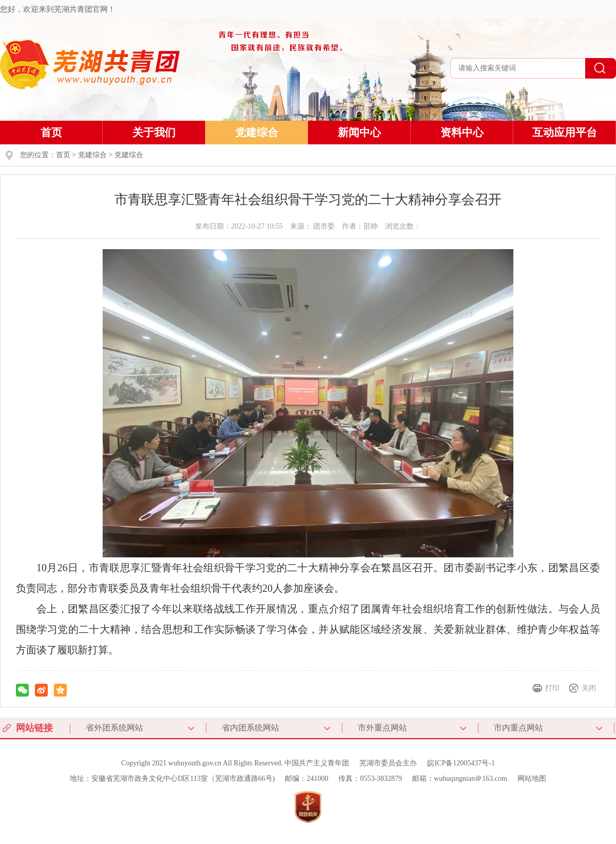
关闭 (589, 688)
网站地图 (532, 779)
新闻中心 (359, 133)
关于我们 (154, 133)
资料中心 (462, 133)
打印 (552, 688)
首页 (51, 133)
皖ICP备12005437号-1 (461, 763)
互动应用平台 (565, 133)
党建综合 (257, 133)
